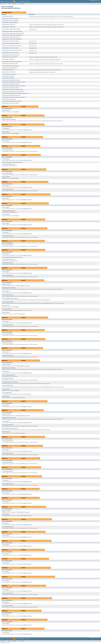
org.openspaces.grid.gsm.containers (11, 84)
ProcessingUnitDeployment (9, 164)
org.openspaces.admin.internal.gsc (11, 41)
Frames (9, 4)
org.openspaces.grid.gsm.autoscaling (11, 80)
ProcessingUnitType (7, 309)
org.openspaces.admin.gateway (10, 23)
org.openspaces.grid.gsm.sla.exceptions (12, 101)
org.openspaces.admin (7, 16)
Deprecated (22, 1)
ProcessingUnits (6, 110)
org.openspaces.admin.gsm (9, 27)
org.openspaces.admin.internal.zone (11, 55)
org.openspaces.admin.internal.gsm (11, 43)
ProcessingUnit (6, 128)
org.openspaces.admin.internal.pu (10, 48)
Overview (2, 1)
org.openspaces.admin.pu (19, 12)
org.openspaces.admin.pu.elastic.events (12, 62)
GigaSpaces (8, 643)
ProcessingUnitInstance (8, 150)
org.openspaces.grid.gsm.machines (11, 88)
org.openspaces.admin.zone (9, 72)
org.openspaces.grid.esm (8, 76)
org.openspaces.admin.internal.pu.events (12, 50)
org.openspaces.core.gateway (9, 74)
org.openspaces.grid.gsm (8, 78)
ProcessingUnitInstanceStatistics (10, 298)
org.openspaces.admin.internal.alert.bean (12, 31)
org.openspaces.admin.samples (10, 68)
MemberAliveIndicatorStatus (9, 119)
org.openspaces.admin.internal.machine (12, 46)
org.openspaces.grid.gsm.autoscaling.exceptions (14, 82)
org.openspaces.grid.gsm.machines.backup (12, 90)
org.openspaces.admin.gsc (8, 24)
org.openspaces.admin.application (10, 21)
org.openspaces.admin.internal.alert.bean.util (13, 33)
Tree (17, 1)
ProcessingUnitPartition (8, 302)
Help (29, 1)
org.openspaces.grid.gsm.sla (9, 99)
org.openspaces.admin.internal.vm (10, 53)
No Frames (14, 4)
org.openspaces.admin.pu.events (10, 64)
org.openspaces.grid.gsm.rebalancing (11, 95)
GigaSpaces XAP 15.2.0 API (95, 0)
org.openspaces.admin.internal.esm (11, 37)
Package (7, 1)
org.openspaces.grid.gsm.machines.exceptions (13, 92)
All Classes (21, 4)
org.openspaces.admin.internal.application (12, 35)
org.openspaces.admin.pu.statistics (11, 66)
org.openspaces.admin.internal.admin (11, 29)
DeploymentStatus (6, 284)
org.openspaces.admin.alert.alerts (10, 19)
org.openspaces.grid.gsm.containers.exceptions (14, 86)
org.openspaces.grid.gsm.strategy (10, 103)
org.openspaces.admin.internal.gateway (12, 39)
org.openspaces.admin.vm (8, 70)
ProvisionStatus (6, 312)
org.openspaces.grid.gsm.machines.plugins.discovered (15, 93)
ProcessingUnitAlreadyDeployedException (12, 162)
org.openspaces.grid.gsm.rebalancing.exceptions (14, 97)
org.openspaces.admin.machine (10, 57)
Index (26, 1)
